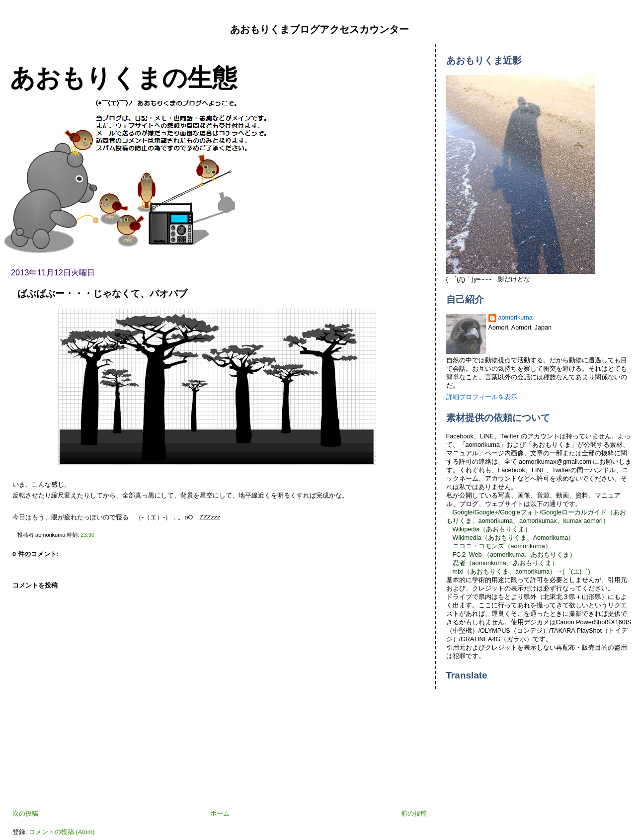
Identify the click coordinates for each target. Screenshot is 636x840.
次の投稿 (25, 814)
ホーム (220, 814)
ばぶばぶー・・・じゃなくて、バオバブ (102, 294)
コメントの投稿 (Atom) (62, 832)
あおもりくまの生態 (123, 78)
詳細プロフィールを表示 (482, 397)
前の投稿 (414, 814)
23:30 (88, 535)
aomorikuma (516, 318)
